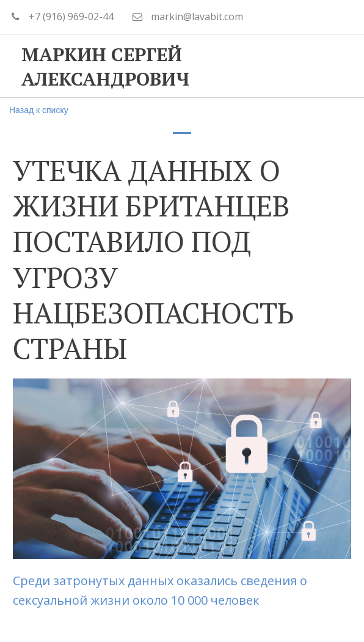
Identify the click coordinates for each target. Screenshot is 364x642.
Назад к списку (39, 110)
